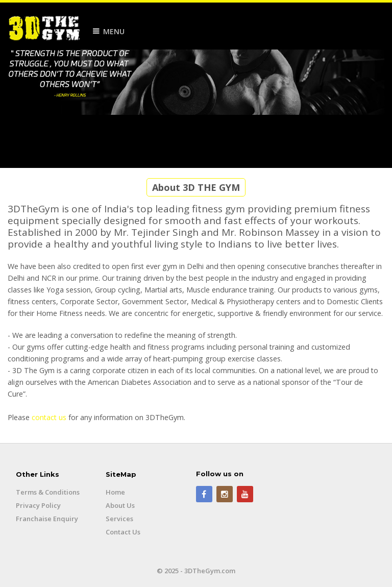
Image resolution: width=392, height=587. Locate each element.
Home (115, 492)
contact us (49, 417)
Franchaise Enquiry (47, 519)
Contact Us (123, 532)
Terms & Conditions (48, 492)
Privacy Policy (38, 505)
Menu (114, 31)
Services (119, 519)
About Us (120, 505)
